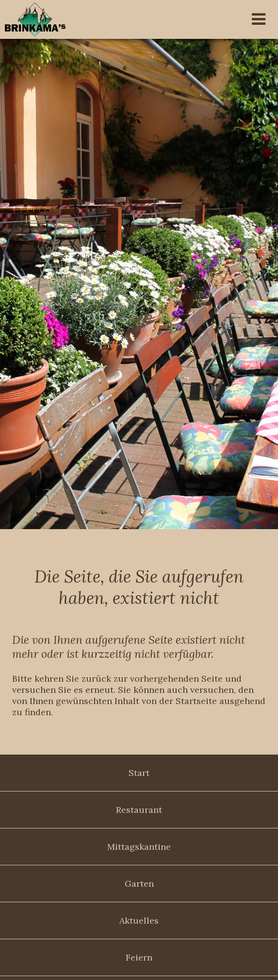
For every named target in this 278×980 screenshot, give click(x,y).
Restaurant (139, 810)
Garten (139, 884)
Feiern (139, 957)
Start (139, 773)
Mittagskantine (139, 847)
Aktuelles (139, 920)
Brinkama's (61, 19)
